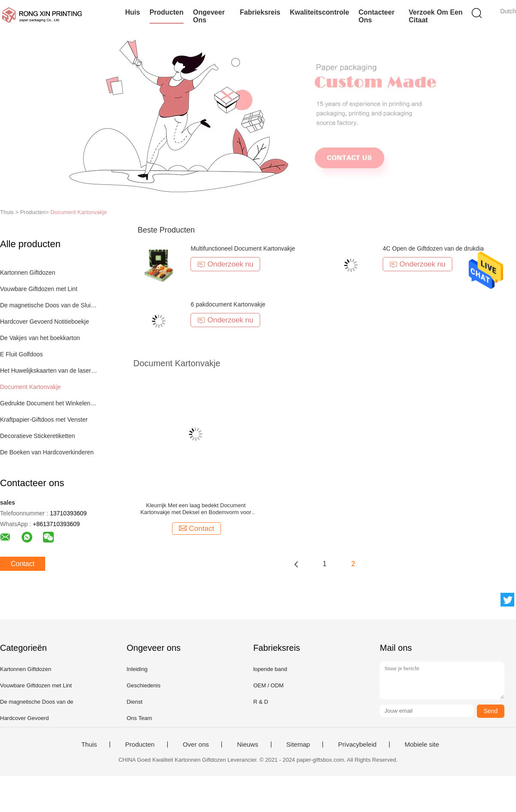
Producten (167, 12)
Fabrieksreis (260, 12)
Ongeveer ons (209, 16)
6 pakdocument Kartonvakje (228, 304)
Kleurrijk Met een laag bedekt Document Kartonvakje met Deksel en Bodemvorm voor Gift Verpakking (196, 509)
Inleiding (137, 669)
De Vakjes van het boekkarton (40, 338)
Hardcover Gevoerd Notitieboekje (45, 322)
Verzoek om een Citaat (435, 16)
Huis (133, 12)
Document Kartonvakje (79, 212)
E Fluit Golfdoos (21, 354)
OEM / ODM (269, 685)
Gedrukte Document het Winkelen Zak (49, 403)
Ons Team (139, 718)
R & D (261, 702)
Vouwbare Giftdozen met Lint (39, 289)
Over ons (196, 745)
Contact (23, 564)
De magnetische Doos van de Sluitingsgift (49, 305)
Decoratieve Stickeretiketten (37, 436)
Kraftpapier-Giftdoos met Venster (44, 420)
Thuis (89, 745)
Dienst (134, 702)
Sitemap (298, 745)
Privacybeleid (357, 745)
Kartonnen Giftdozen (28, 273)
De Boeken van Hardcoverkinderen (47, 452)
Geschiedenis (143, 685)
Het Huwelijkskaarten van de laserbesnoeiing (49, 371)
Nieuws (247, 745)
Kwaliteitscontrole (319, 12)
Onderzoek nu (225, 264)
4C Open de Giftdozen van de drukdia (433, 248)
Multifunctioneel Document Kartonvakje (243, 248)
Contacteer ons (377, 16)
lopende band (270, 669)
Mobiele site (422, 745)
